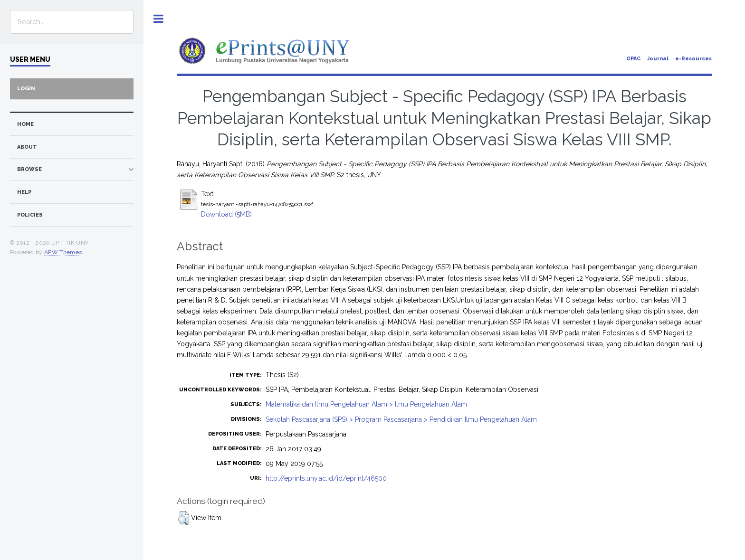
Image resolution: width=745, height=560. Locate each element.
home (25, 124)
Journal (658, 59)
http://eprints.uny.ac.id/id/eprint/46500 (326, 478)
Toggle (158, 19)
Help (24, 192)
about (27, 147)
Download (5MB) (226, 214)
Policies (30, 215)
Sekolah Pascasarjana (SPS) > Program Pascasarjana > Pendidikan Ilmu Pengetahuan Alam (401, 419)
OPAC (633, 59)
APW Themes (63, 252)
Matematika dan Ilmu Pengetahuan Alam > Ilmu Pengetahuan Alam (366, 404)
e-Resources (693, 59)
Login (26, 89)
